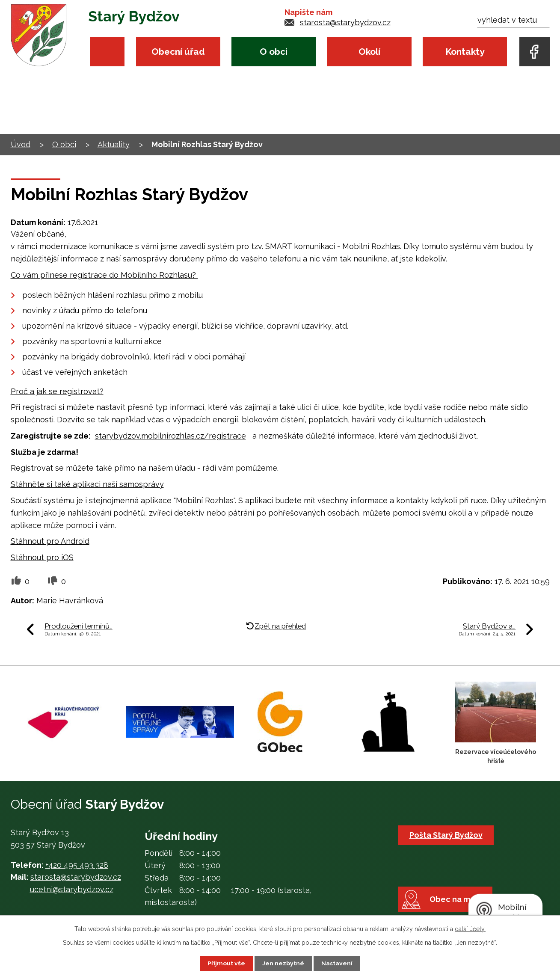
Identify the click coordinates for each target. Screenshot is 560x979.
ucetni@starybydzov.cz (72, 889)
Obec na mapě (458, 902)
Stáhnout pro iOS (42, 557)
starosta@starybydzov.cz (345, 22)
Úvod (107, 52)
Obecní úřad (178, 52)
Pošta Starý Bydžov (446, 835)
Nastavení (337, 963)
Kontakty (465, 52)
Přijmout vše (226, 963)
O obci (274, 52)
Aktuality (114, 144)
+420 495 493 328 (77, 865)
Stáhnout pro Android (50, 541)
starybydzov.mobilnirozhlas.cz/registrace (170, 436)
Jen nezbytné (283, 963)
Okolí (369, 52)
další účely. (470, 929)
